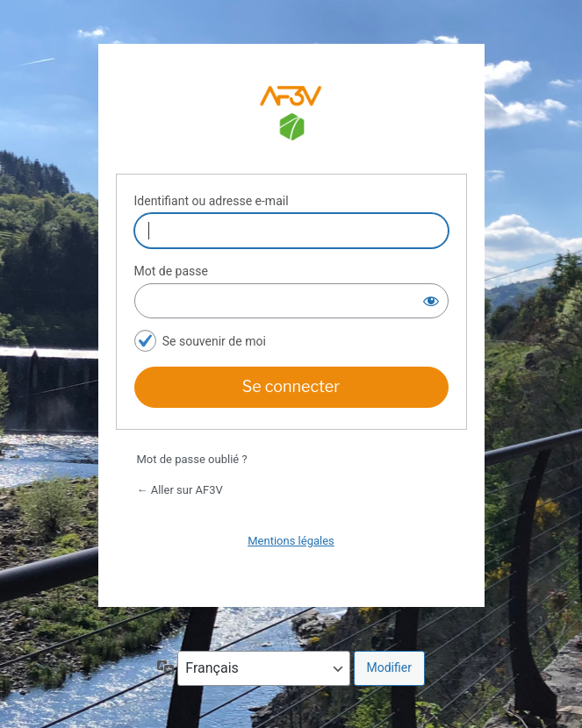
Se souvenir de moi (214, 341)
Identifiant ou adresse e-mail (212, 201)
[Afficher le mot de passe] (431, 301)
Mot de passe (171, 271)
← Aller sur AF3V (180, 490)
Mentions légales (291, 541)
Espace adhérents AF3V (291, 116)
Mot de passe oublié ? (192, 459)
